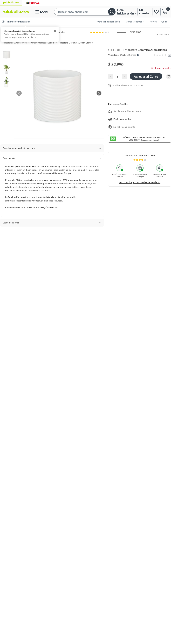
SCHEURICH (115, 50)
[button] (85, 12)
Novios (153, 22)
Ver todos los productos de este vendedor (140, 182)
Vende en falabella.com (109, 22)
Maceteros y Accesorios (15, 43)
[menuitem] (132, 21)
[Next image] (99, 93)
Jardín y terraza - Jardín (43, 43)
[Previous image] (19, 93)
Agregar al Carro (146, 76)
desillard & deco (146, 155)
